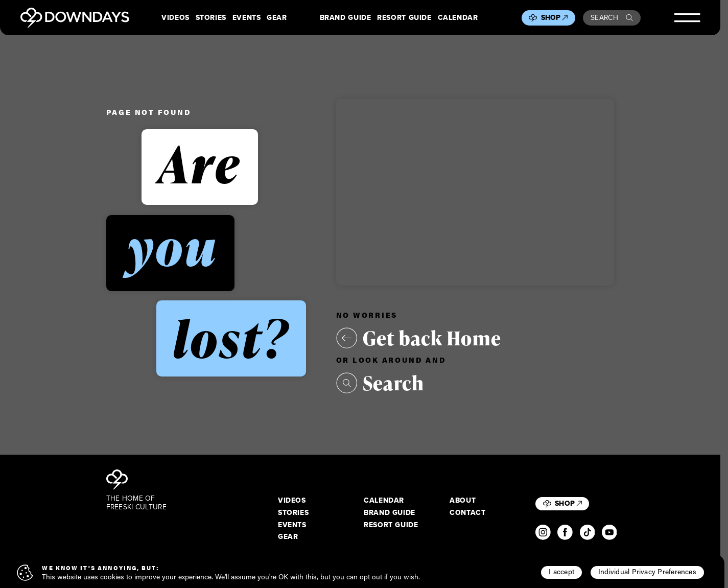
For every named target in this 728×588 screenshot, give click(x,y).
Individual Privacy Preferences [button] (647, 572)
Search (612, 18)
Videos (175, 18)
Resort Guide (404, 18)
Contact (467, 513)
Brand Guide (346, 18)
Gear (277, 18)
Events (247, 18)
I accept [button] (561, 572)
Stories (211, 18)
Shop (555, 18)
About (463, 501)
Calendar (458, 18)
